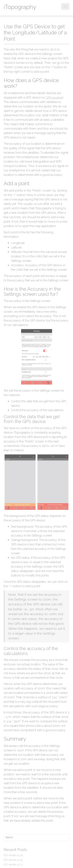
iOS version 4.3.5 (13, 860)
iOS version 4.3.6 (13, 855)
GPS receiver (54, 98)
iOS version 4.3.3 (13, 864)
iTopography (20, 7)
